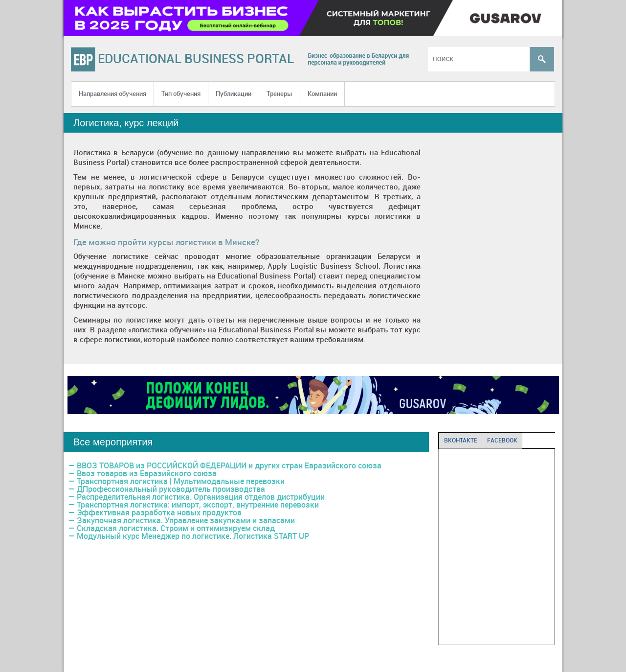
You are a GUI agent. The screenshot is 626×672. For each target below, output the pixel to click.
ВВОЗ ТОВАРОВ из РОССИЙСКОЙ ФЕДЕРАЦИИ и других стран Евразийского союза (229, 465)
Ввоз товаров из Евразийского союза (147, 473)
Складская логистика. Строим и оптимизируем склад (176, 528)
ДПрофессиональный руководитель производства (171, 489)
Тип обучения (181, 93)
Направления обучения (112, 93)
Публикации (234, 93)
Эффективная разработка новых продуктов (159, 512)
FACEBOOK (502, 440)
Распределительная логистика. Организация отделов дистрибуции (201, 497)
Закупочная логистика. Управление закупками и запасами (186, 520)
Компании (322, 93)
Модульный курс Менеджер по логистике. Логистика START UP (193, 536)
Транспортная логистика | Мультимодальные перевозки (181, 481)
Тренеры (279, 93)
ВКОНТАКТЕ (461, 440)
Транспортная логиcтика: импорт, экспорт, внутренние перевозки (198, 505)
